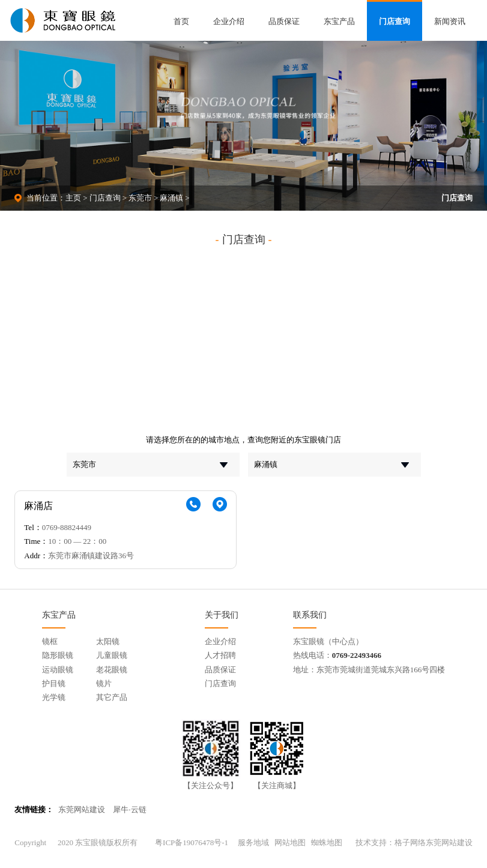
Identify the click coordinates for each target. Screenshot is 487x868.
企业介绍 (229, 21)
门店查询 (395, 21)
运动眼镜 (58, 670)
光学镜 (54, 697)
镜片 (104, 683)
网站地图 (290, 842)
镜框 (50, 641)
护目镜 (54, 683)
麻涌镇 (171, 198)
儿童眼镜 (112, 655)
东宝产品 (339, 21)
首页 (181, 21)
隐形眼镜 (58, 655)
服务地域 (253, 842)
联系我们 (310, 615)
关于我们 (222, 615)
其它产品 (112, 697)
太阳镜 (108, 641)
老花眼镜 (112, 670)
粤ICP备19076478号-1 (192, 842)
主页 (73, 198)
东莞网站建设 (82, 809)
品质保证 (284, 21)
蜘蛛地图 (327, 842)
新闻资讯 (450, 21)
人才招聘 (220, 655)
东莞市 (140, 198)
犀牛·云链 (129, 809)
